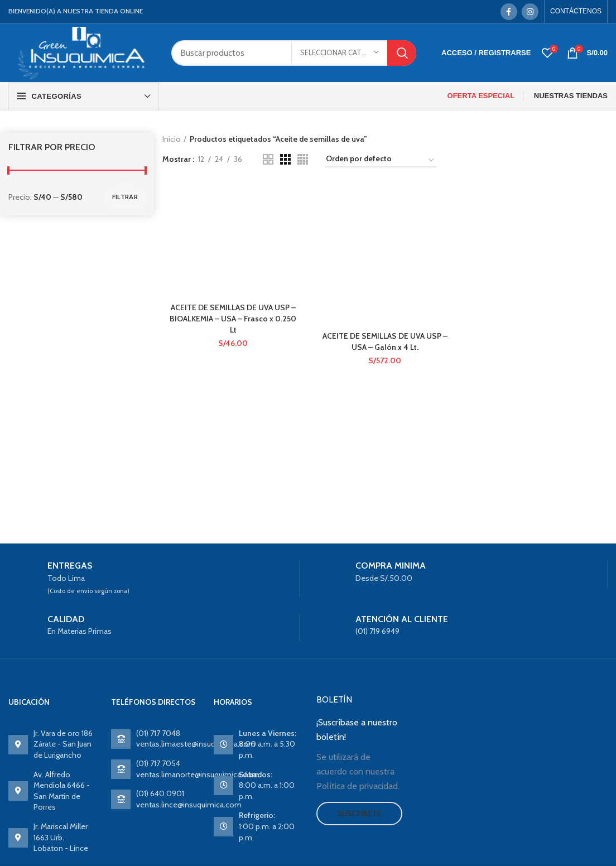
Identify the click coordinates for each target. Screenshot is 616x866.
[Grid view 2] (268, 159)
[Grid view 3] (285, 159)
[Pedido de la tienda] (381, 161)
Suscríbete (360, 814)
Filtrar (125, 197)
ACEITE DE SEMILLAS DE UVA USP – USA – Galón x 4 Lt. (385, 342)
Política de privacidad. (358, 786)
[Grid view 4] (303, 159)
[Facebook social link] (509, 12)
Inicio (172, 139)
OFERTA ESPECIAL (481, 96)
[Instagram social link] (530, 12)
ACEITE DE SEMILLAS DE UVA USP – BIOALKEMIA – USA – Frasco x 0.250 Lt (233, 318)
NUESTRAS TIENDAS (571, 96)
